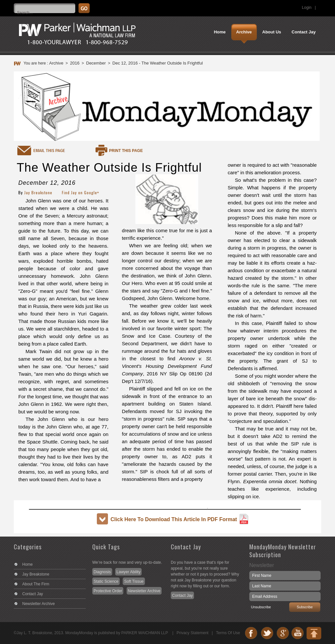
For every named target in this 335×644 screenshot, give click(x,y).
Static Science (106, 581)
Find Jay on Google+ (80, 192)
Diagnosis (102, 572)
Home (27, 564)
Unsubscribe (261, 607)
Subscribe (305, 607)
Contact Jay (33, 594)
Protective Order (108, 591)
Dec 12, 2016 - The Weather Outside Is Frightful (158, 63)
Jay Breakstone (38, 192)
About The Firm (36, 584)
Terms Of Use (228, 633)
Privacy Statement (193, 633)
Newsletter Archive (38, 604)
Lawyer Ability (128, 572)
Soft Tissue (134, 581)
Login (307, 8)
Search (329, 5)
